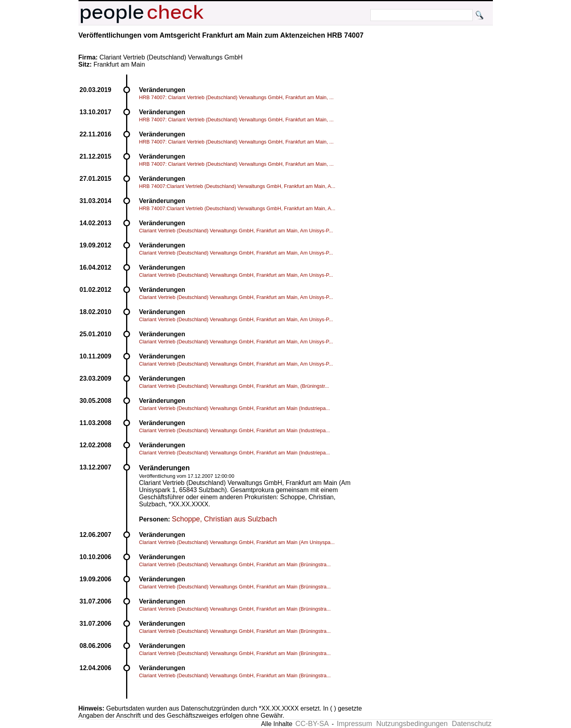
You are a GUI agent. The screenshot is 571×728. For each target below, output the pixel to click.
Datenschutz (471, 724)
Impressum (354, 724)
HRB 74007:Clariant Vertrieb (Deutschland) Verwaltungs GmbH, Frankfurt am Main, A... (237, 186)
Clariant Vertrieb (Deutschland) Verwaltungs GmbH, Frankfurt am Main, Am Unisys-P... (236, 231)
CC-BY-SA (312, 724)
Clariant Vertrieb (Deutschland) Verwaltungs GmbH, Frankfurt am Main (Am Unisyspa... (237, 542)
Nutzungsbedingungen (412, 724)
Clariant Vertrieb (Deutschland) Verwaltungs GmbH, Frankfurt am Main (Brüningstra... (235, 564)
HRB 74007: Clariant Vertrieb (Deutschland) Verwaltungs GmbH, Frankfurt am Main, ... (237, 97)
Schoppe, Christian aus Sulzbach (224, 519)
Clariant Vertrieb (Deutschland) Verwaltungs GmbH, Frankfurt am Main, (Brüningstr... (234, 386)
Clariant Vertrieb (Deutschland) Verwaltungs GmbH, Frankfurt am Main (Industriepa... (235, 408)
